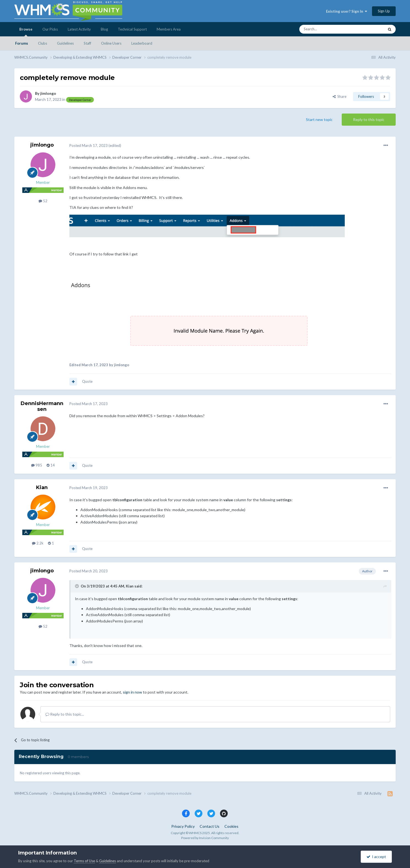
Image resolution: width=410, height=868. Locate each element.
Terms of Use (84, 861)
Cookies (231, 826)
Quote (87, 381)
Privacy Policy (183, 826)
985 (37, 465)
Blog (104, 29)
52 (43, 201)
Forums (22, 43)
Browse (26, 32)
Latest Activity (79, 29)
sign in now (132, 692)
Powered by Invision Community (205, 838)
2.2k (38, 543)
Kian (42, 487)
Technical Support (132, 29)
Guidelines (65, 43)
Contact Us (210, 826)
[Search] (329, 29)
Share (340, 96)
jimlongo (48, 93)
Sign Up (384, 11)
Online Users (111, 43)
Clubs (43, 43)
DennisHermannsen (42, 406)
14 (51, 465)
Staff (87, 43)
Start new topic (319, 119)
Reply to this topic (369, 119)
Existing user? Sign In (347, 11)
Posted (89, 145)
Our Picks (50, 29)
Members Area (169, 29)
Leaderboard (142, 43)
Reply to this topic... (65, 714)
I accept (376, 857)
